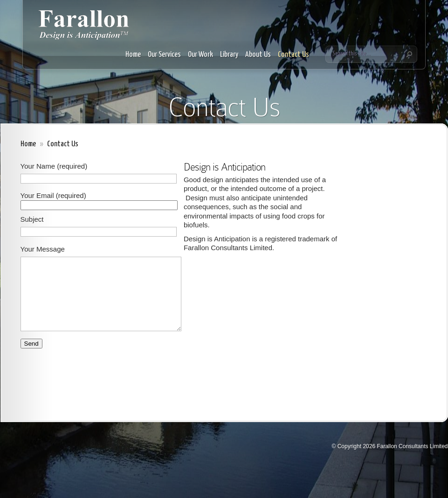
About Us (258, 55)
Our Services (164, 55)
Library (229, 55)
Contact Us (293, 55)
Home (133, 55)
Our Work (200, 55)
